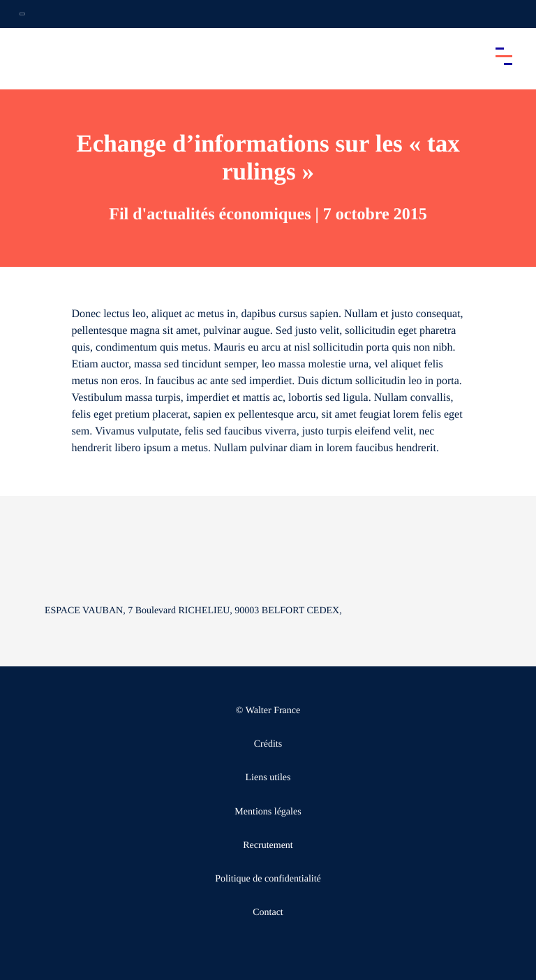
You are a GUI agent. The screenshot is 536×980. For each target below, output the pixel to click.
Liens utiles (268, 778)
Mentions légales (268, 812)
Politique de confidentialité (268, 879)
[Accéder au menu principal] (504, 56)
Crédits (268, 744)
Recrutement (268, 846)
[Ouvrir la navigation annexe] (22, 14)
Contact (268, 913)
